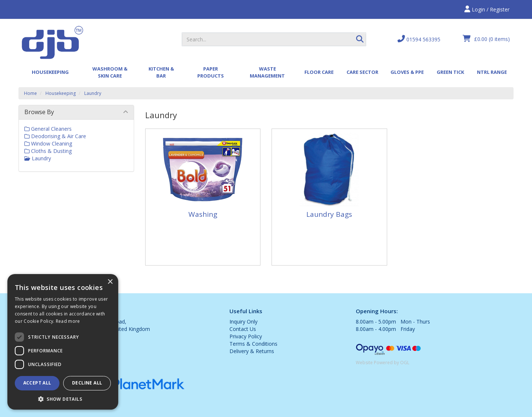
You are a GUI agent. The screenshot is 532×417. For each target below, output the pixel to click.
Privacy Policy (246, 336)
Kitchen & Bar (161, 72)
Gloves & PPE (407, 72)
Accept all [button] (37, 383)
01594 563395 (419, 39)
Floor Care (319, 72)
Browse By (39, 112)
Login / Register (487, 9)
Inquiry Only (243, 322)
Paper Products (211, 72)
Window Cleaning (48, 143)
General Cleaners (48, 129)
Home (30, 93)
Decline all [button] (87, 383)
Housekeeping (50, 72)
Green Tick (450, 72)
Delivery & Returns (252, 351)
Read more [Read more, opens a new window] (68, 321)
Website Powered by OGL (383, 363)
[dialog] (63, 342)
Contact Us (243, 329)
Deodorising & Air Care (55, 136)
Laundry (93, 93)
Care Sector (362, 72)
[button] (63, 399)
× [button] (110, 282)
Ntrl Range (492, 72)
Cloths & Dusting (48, 151)
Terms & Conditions (253, 344)
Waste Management (267, 72)
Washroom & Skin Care (110, 72)
